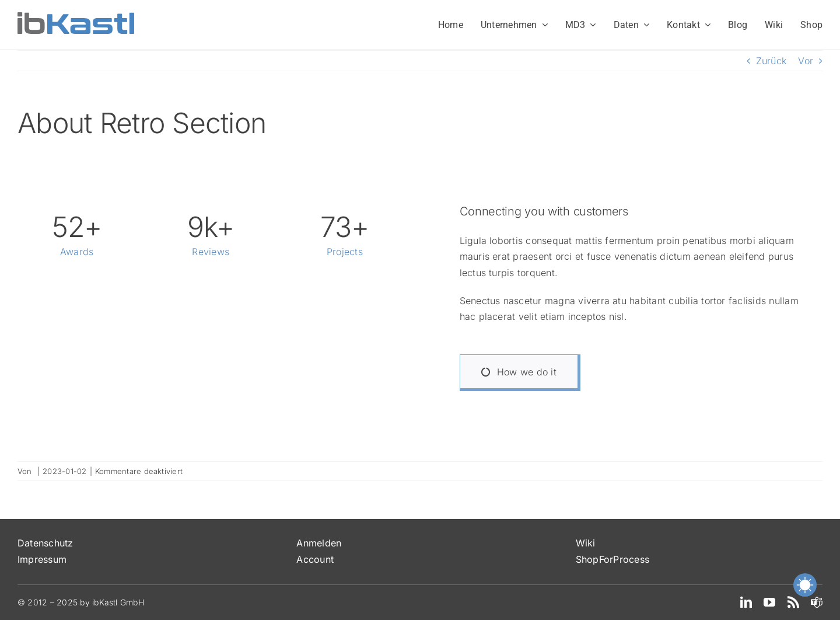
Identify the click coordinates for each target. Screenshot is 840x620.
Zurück (771, 61)
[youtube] (769, 602)
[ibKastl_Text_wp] (76, 17)
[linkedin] (746, 602)
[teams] (817, 602)
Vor (806, 61)
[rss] (793, 602)
